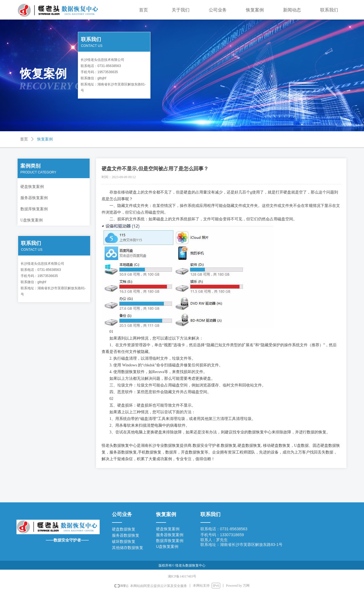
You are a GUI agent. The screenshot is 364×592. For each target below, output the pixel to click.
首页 (24, 139)
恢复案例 (45, 139)
